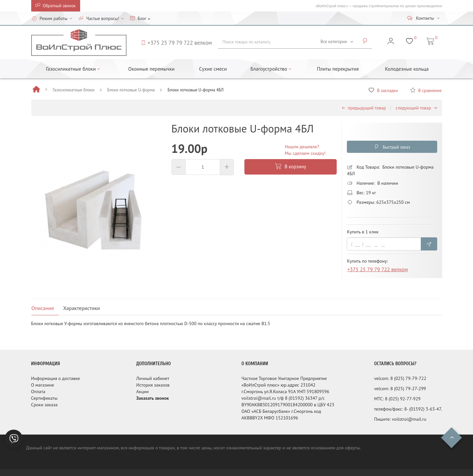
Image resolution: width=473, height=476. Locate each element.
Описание (43, 308)
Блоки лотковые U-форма (131, 90)
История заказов (153, 385)
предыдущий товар (364, 108)
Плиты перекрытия (338, 69)
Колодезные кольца (407, 69)
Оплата (38, 392)
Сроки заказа (45, 405)
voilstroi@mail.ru (409, 419)
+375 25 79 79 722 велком (377, 270)
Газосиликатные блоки (73, 90)
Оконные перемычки (151, 69)
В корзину (291, 167)
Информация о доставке (56, 378)
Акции (143, 392)
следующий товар (417, 108)
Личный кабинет (153, 378)
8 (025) (398, 378)
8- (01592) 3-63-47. (423, 409)
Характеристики (81, 308)
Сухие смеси (213, 69)
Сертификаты (45, 398)
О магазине (43, 385)
